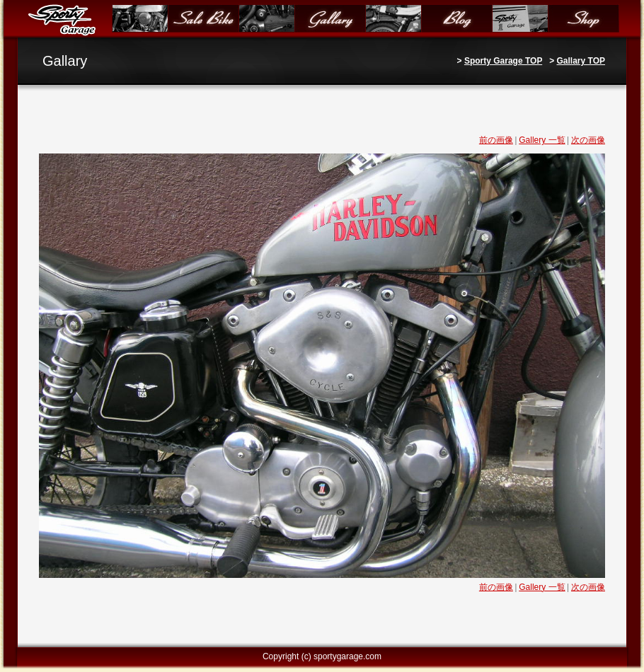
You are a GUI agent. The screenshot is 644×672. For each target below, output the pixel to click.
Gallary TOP (581, 61)
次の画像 (588, 140)
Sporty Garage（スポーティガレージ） (65, 19)
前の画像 (496, 140)
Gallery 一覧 (542, 140)
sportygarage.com (347, 656)
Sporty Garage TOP (503, 61)
